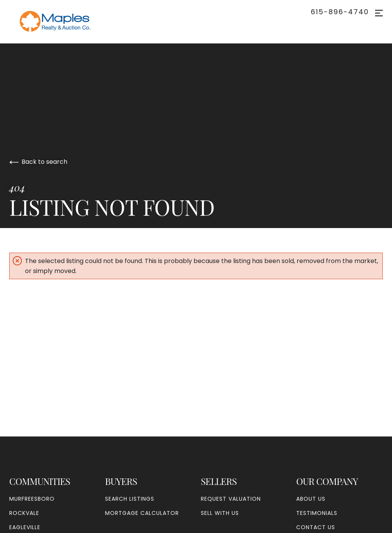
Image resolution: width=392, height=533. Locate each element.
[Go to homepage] (63, 22)
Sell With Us (220, 513)
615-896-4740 (340, 12)
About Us (311, 499)
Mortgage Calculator (142, 513)
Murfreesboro (32, 499)
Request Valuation (231, 499)
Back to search (38, 162)
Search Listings (130, 499)
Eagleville (25, 527)
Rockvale (24, 513)
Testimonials (317, 513)
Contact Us (316, 527)
